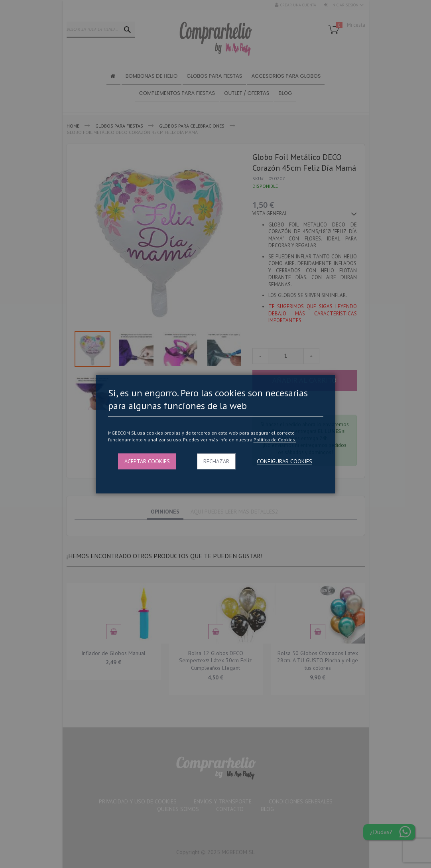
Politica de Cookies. (275, 440)
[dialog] (215, 434)
